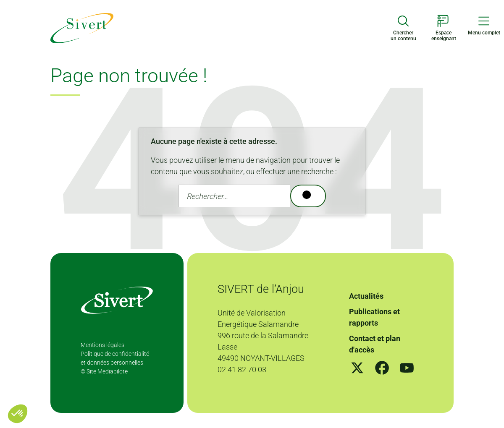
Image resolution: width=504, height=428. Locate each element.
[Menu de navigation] (484, 25)
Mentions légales (102, 345)
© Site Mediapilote (104, 371)
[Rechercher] (308, 196)
